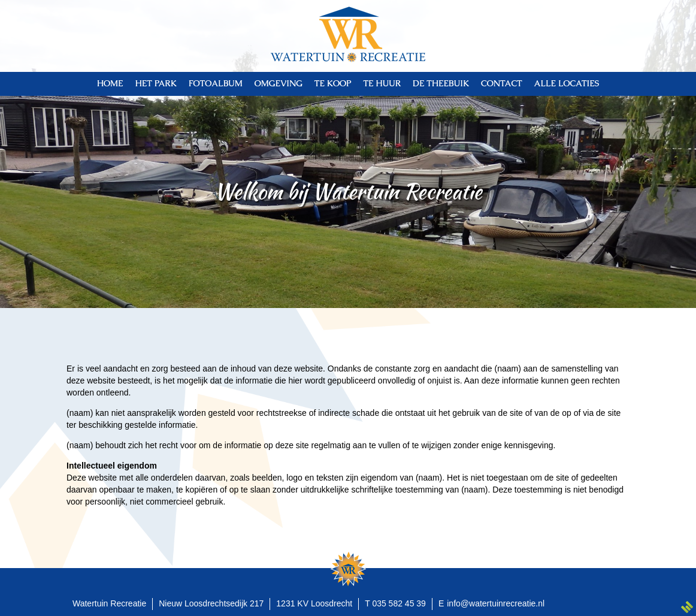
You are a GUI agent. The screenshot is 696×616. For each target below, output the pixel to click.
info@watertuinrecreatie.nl (496, 603)
